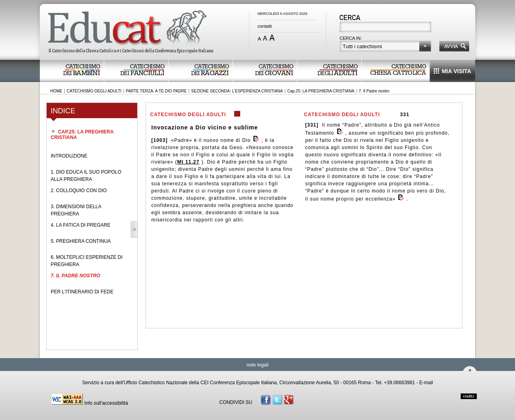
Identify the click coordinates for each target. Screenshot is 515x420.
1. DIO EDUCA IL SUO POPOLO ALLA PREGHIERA (86, 176)
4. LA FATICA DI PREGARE (81, 225)
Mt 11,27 (188, 162)
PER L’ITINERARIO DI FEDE (82, 292)
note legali (258, 365)
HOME (56, 91)
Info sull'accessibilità (106, 403)
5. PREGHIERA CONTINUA (81, 241)
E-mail (426, 383)
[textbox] (386, 28)
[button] (385, 46)
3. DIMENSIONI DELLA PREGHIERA (76, 210)
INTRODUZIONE (69, 156)
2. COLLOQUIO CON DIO (79, 191)
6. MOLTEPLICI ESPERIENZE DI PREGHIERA (87, 261)
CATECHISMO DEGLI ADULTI (94, 91)
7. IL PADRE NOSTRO (75, 276)
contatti (265, 26)
